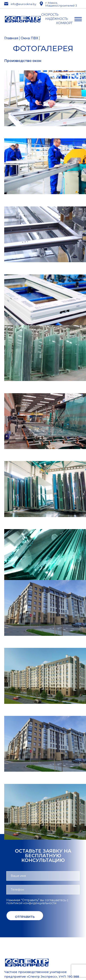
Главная (11, 38)
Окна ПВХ (29, 38)
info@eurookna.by (18, 4)
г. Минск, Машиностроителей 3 (58, 4)
